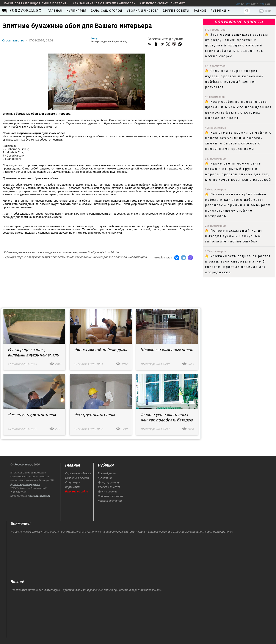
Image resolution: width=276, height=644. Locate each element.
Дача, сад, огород (107, 11)
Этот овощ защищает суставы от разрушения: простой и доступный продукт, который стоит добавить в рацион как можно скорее (237, 45)
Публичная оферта (77, 478)
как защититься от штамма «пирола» (104, 3)
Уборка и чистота (143, 11)
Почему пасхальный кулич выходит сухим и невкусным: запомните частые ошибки (234, 236)
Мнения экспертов (110, 501)
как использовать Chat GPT (162, 3)
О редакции (73, 482)
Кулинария (76, 11)
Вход (265, 11)
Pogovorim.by (23, 464)
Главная (55, 11)
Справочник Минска (78, 473)
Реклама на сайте (77, 491)
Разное (200, 11)
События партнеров (111, 496)
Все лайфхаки (107, 473)
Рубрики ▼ (221, 11)
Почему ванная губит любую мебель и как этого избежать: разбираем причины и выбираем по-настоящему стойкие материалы (238, 205)
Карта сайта (73, 487)
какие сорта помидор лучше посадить (36, 3)
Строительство (13, 40)
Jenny (94, 38)
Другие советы (176, 11)
